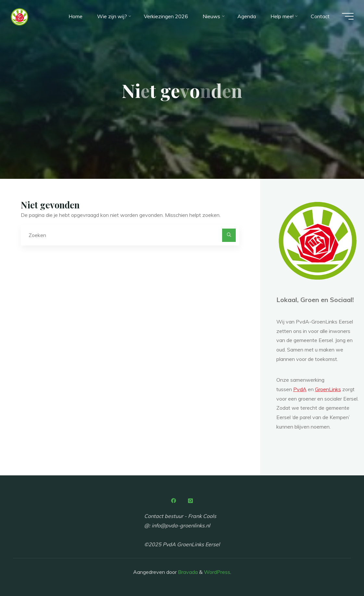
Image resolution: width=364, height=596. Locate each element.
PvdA (300, 389)
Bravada (187, 572)
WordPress (217, 572)
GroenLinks (328, 389)
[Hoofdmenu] (348, 16)
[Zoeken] (229, 235)
